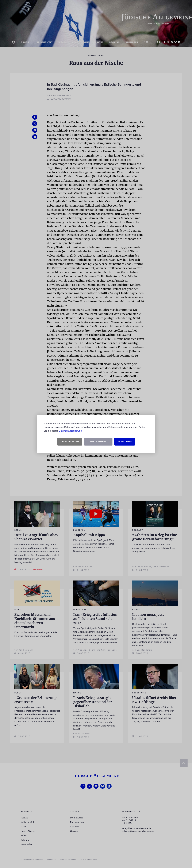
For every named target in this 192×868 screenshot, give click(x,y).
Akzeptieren (125, 442)
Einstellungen (98, 442)
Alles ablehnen (70, 442)
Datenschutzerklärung (70, 431)
